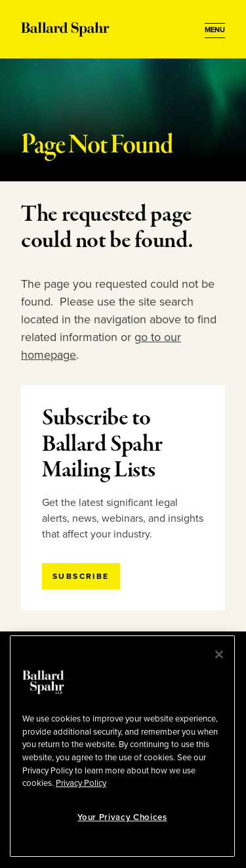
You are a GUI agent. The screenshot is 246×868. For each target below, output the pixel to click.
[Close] (219, 654)
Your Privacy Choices (122, 817)
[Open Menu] (215, 30)
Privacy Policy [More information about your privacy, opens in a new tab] (81, 783)
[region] (122, 746)
